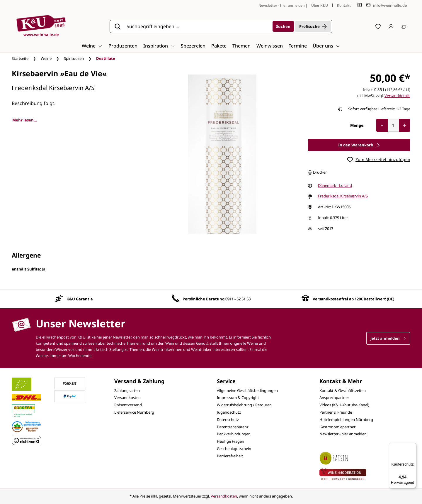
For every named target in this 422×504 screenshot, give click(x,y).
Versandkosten (127, 398)
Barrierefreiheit (230, 456)
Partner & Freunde (336, 412)
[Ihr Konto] (391, 26)
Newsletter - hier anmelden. (343, 434)
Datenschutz (228, 420)
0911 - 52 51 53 (238, 299)
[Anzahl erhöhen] (405, 125)
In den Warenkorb (359, 145)
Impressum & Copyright (238, 398)
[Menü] (413, 446)
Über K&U (320, 5)
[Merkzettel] (378, 26)
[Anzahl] (393, 125)
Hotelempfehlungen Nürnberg (346, 420)
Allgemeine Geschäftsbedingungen (247, 390)
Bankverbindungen (234, 434)
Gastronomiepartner (337, 427)
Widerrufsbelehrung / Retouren (244, 405)
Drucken (318, 172)
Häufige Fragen (230, 441)
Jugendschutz (229, 412)
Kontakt (344, 5)
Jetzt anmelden (388, 338)
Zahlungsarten (127, 390)
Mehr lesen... (25, 120)
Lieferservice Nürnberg (134, 412)
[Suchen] (283, 26)
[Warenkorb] (404, 26)
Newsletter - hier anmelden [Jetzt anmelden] (282, 5)
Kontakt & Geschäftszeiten (343, 390)
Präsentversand (128, 405)
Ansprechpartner (334, 398)
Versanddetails (397, 96)
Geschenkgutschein (234, 449)
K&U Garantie (80, 299)
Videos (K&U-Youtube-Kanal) (344, 405)
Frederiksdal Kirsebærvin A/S (53, 88)
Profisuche (313, 26)
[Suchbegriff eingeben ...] (198, 26)
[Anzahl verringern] (382, 125)
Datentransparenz (233, 427)
